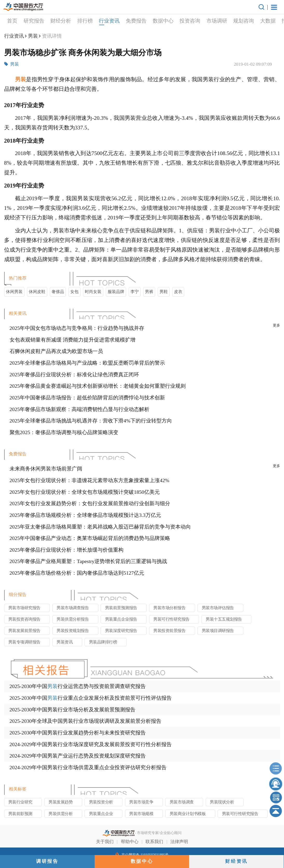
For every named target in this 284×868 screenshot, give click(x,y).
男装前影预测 (20, 814)
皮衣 (178, 292)
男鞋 (164, 292)
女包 (74, 292)
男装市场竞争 (141, 802)
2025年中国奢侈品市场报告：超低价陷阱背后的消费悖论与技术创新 (87, 398)
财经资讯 (236, 861)
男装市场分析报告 (169, 608)
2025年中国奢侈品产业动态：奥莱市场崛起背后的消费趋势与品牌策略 (90, 538)
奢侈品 (58, 292)
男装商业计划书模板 (188, 814)
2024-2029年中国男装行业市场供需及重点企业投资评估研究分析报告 (88, 767)
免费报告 (99, 21)
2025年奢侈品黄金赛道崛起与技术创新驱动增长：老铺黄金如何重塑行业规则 (98, 386)
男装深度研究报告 (121, 631)
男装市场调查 (182, 802)
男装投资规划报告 (73, 631)
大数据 (230, 21)
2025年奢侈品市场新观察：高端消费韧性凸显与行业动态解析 (80, 409)
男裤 (149, 292)
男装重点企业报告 (121, 619)
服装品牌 (116, 292)
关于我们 (105, 842)
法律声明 (179, 842)
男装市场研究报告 (24, 608)
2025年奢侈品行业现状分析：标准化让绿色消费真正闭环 (74, 374)
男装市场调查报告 (73, 608)
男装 (33, 36)
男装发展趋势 (61, 802)
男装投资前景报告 (169, 631)
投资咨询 (152, 21)
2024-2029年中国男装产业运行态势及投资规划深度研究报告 (78, 756)
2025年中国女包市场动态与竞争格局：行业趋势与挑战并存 (77, 328)
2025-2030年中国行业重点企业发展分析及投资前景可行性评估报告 (91, 698)
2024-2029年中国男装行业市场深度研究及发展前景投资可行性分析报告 (91, 744)
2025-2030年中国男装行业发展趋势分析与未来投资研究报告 (78, 733)
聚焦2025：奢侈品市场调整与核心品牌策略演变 (64, 432)
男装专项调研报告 (24, 642)
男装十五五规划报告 (224, 619)
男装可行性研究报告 (171, 619)
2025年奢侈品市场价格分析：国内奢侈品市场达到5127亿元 (77, 573)
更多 (276, 325)
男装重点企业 (101, 814)
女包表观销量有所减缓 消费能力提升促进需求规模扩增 (72, 340)
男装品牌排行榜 (103, 642)
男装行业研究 (20, 802)
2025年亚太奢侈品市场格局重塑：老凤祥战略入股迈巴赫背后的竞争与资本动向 (100, 527)
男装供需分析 (61, 814)
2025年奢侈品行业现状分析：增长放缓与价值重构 (67, 550)
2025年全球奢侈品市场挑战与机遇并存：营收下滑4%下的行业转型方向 (91, 421)
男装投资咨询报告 (24, 619)
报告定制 (255, 21)
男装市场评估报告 (218, 608)
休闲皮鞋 (37, 292)
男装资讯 (65, 642)
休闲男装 (14, 292)
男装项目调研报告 (218, 631)
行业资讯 (72, 22)
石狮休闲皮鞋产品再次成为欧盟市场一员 (56, 351)
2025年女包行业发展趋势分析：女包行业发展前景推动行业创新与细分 (90, 503)
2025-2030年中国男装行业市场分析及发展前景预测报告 (73, 710)
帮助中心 (130, 842)
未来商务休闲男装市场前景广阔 (46, 469)
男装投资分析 (101, 802)
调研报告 (47, 861)
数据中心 (126, 21)
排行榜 (47, 21)
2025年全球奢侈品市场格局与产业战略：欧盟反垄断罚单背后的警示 (87, 363)
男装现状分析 (222, 802)
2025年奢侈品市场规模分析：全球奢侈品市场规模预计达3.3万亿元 (85, 515)
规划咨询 (206, 21)
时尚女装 (93, 292)
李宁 (135, 292)
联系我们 (154, 842)
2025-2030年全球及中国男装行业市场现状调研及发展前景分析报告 (86, 721)
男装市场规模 (141, 814)
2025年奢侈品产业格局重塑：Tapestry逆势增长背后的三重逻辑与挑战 (88, 561)
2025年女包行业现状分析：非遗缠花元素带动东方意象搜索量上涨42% (89, 480)
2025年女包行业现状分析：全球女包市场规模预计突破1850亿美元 (85, 492)
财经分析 (23, 21)
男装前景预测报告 (121, 608)
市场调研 (179, 21)
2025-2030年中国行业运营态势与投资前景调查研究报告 (78, 686)
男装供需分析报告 (73, 619)
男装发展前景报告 (24, 631)
